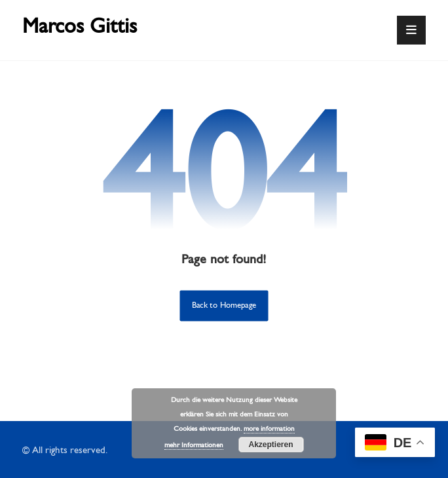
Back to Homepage (224, 306)
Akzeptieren (271, 445)
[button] (411, 30)
